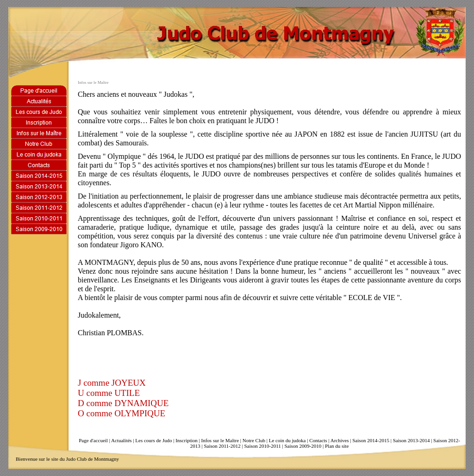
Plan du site (337, 446)
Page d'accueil (93, 440)
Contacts (318, 440)
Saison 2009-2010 (303, 446)
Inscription (187, 440)
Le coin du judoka (287, 440)
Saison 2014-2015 (371, 440)
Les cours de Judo (153, 440)
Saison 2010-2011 (262, 446)
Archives (340, 440)
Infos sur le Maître (220, 440)
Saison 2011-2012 (222, 446)
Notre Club (254, 440)
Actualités (122, 440)
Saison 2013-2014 (412, 440)
